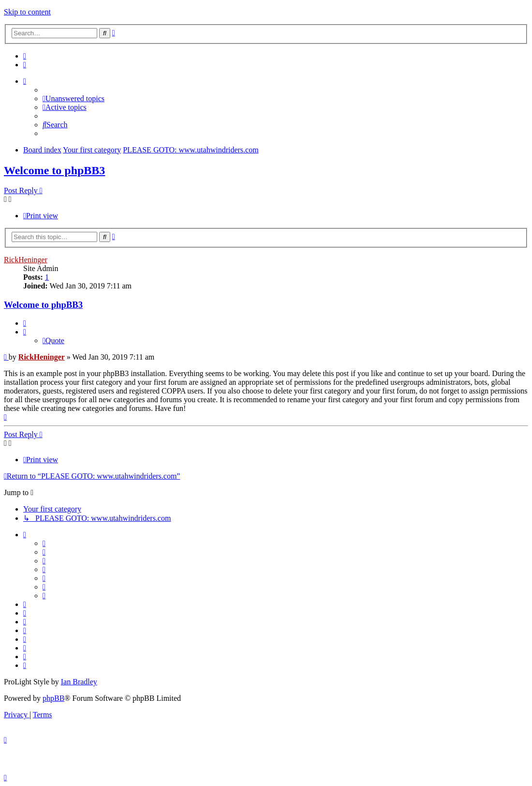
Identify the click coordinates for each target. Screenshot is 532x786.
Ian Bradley (79, 682)
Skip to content (27, 12)
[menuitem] (25, 56)
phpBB (53, 698)
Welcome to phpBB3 (54, 170)
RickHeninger (26, 260)
